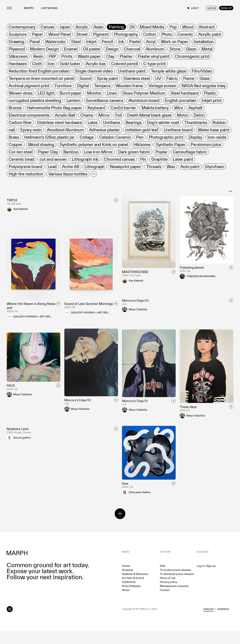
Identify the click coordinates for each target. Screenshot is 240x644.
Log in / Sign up (206, 579)
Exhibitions (129, 595)
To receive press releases (175, 583)
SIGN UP (226, 8)
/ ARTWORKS (49, 8)
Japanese (223, 622)
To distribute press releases (177, 587)
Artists (126, 579)
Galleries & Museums (135, 587)
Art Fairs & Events (133, 591)
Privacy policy (168, 595)
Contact (165, 603)
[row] (22, 27)
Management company (174, 599)
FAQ (162, 579)
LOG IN (212, 8)
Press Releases (131, 599)
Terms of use (168, 591)
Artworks (128, 583)
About (126, 603)
